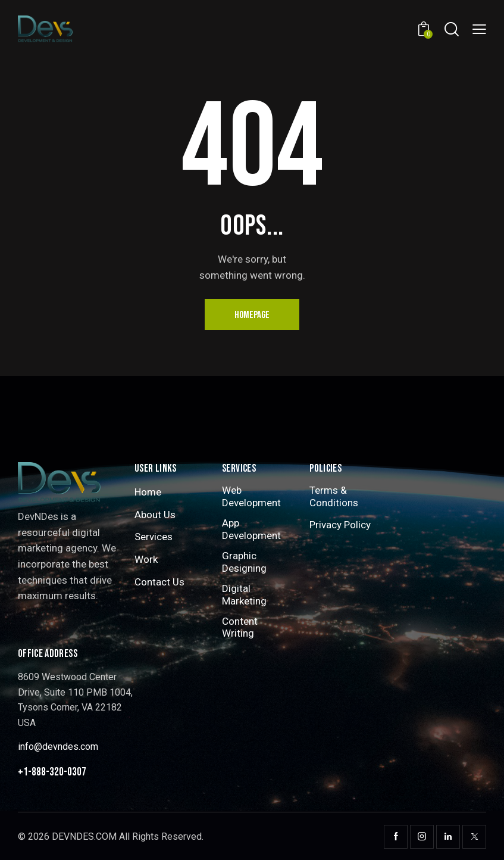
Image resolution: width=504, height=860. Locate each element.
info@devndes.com (58, 747)
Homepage (252, 315)
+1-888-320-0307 (52, 772)
